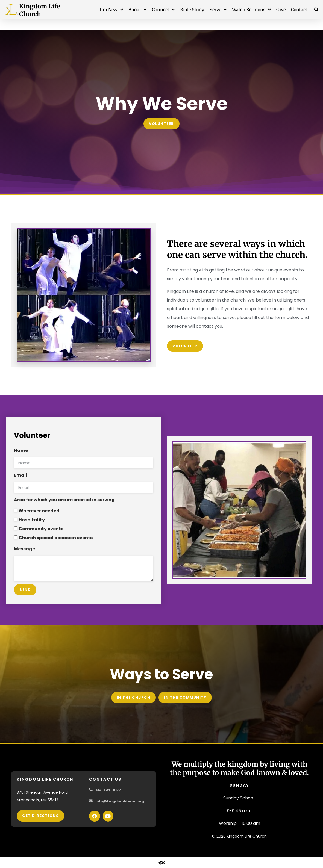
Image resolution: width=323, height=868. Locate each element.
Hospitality (32, 520)
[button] (316, 10)
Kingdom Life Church (40, 10)
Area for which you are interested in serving (64, 500)
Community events (41, 529)
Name (21, 451)
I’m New (111, 10)
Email (20, 475)
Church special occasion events (56, 537)
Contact (299, 10)
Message (24, 549)
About (137, 10)
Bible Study (192, 10)
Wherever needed (39, 511)
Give (281, 10)
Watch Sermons (251, 10)
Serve (218, 10)
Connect (163, 10)
